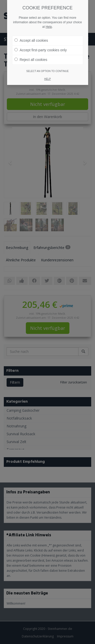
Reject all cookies (31, 60)
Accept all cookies (31, 40)
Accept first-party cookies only (41, 50)
